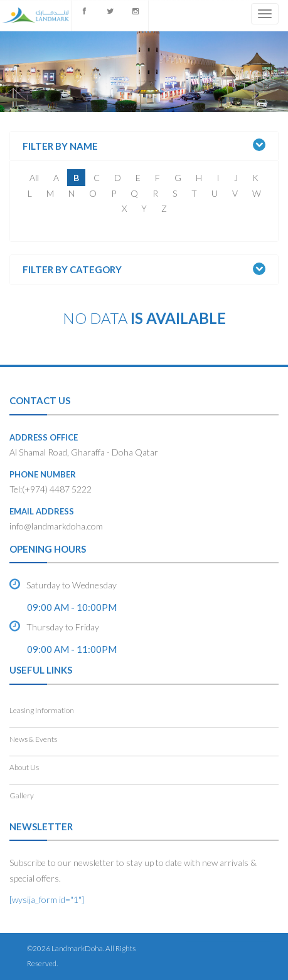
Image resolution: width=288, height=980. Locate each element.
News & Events (33, 739)
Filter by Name (60, 146)
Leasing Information (42, 710)
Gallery (22, 795)
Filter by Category (72, 270)
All (34, 178)
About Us (24, 767)
